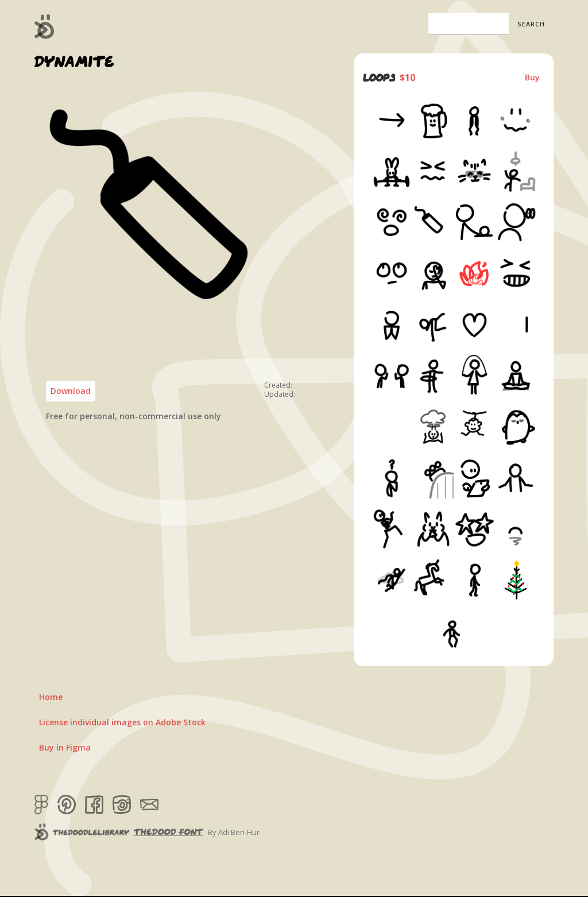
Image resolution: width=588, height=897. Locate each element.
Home (51, 697)
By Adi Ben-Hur (234, 832)
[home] (45, 26)
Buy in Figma (65, 747)
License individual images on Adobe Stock (122, 722)
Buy (532, 77)
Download (71, 391)
